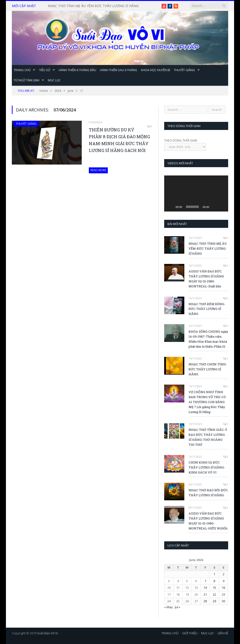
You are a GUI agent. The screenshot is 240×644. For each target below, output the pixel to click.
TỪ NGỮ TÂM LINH (27, 80)
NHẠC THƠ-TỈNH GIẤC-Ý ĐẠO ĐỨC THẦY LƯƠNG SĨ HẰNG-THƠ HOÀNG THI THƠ (208, 437)
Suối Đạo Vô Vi (48, 633)
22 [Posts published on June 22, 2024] (214, 594)
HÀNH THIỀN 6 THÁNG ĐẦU (77, 70)
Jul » (178, 607)
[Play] (170, 207)
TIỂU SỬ (45, 70)
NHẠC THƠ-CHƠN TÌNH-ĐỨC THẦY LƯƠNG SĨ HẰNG (208, 369)
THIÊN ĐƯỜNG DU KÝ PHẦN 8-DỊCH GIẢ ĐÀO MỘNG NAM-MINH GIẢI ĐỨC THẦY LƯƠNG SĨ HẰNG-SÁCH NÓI (119, 140)
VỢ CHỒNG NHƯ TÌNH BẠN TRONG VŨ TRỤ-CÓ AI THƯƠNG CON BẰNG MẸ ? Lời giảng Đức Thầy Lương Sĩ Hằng (207, 402)
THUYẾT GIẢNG (184, 70)
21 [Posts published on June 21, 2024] (205, 594)
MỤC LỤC (54, 80)
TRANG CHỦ (22, 70)
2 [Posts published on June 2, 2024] (224, 574)
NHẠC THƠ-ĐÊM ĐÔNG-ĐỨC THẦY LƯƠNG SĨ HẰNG (207, 309)
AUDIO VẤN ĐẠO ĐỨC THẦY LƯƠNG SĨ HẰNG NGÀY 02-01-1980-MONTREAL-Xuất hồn (206, 279)
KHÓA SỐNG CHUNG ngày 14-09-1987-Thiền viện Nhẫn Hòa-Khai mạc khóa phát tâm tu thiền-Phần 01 (208, 339)
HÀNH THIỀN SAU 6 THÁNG (119, 70)
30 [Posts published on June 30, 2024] (223, 601)
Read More (98, 170)
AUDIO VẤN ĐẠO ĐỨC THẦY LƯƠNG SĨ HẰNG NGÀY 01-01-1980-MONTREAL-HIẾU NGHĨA (208, 521)
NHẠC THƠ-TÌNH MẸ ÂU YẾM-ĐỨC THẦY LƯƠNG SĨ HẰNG (93, 6)
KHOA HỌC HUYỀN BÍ (156, 70)
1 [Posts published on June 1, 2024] (214, 574)
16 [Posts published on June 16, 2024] (223, 588)
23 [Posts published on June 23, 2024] (223, 594)
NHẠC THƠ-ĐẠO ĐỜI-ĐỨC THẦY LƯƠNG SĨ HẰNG (208, 493)
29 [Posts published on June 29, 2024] (214, 601)
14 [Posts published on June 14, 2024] (205, 588)
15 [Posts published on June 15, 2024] (214, 588)
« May (168, 607)
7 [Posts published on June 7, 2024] (205, 581)
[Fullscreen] (222, 199)
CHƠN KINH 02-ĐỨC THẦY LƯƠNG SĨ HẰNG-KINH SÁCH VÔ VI (207, 467)
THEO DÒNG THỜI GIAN (181, 140)
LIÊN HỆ (223, 633)
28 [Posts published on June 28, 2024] (205, 601)
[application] (196, 193)
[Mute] (214, 207)
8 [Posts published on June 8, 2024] (214, 581)
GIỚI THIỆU (190, 633)
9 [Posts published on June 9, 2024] (224, 581)
